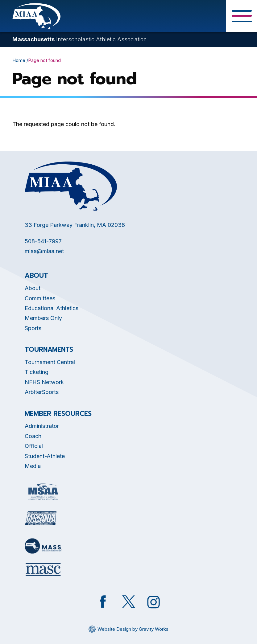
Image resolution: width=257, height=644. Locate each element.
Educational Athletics (52, 308)
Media (33, 466)
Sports (33, 328)
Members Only (43, 318)
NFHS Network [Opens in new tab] (44, 382)
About (33, 288)
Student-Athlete (45, 456)
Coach (33, 436)
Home (19, 60)
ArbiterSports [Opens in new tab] (42, 392)
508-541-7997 (43, 241)
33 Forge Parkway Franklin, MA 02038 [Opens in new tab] (75, 225)
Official (34, 446)
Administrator (42, 426)
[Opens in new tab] (43, 492)
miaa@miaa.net (44, 251)
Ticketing (37, 372)
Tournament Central (50, 362)
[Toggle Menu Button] (242, 16)
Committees (40, 298)
